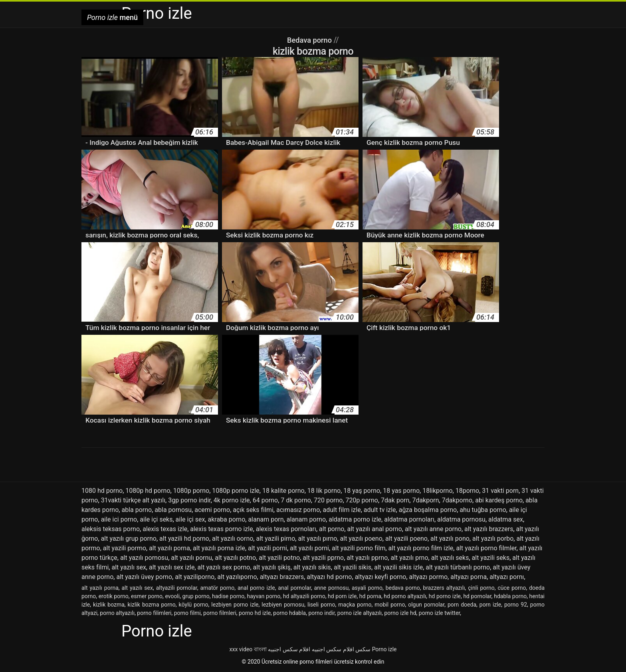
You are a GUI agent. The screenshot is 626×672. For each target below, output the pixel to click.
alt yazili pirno (275, 539)
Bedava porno (310, 40)
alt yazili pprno (323, 558)
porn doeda (462, 605)
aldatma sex (506, 519)
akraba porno (226, 519)
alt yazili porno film (359, 548)
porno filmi (187, 613)
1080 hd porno (102, 491)
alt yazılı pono (450, 539)
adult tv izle (380, 510)
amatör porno (217, 588)
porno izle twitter (439, 613)
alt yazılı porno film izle (421, 548)
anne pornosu (332, 588)
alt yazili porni (267, 548)
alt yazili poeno (406, 539)
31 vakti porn (500, 491)
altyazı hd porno (329, 577)
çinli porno (481, 588)
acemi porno (212, 510)
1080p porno (191, 491)
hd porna (370, 596)
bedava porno (403, 588)
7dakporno (457, 500)
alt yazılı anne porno (433, 529)
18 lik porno (324, 491)
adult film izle (342, 510)
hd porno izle (445, 596)
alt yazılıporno (237, 577)
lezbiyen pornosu (283, 605)
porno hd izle (255, 613)
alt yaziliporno (195, 577)
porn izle (490, 605)
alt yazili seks (491, 558)
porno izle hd (400, 613)
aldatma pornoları (409, 519)
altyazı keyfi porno (381, 577)
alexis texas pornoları (286, 529)
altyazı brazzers (282, 577)
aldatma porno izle (355, 519)
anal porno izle (256, 588)
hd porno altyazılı (405, 596)
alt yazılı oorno (233, 539)
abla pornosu (173, 510)
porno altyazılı (117, 613)
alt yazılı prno (409, 558)
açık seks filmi (253, 510)
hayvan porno (264, 596)
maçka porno (355, 605)
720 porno (328, 500)
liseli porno (321, 605)
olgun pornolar (426, 605)
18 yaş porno (362, 491)
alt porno (332, 529)
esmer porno (147, 596)
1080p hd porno (148, 491)
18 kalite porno (283, 491)
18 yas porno (401, 491)
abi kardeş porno (499, 500)
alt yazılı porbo (493, 539)
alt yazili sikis (353, 567)
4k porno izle (232, 500)
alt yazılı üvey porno (144, 577)
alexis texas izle (165, 529)
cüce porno (512, 588)
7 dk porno (296, 500)
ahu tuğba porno (483, 510)
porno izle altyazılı (360, 613)
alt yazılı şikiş (272, 567)
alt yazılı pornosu (144, 558)
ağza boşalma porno (428, 510)
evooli (172, 596)
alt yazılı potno (235, 558)
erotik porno (114, 596)
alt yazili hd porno (184, 539)
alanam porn (266, 519)
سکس (363, 649)
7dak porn (395, 500)
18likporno (437, 491)
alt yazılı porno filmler (486, 548)
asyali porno (367, 588)
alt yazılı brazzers (489, 529)
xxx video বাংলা (248, 649)
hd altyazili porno (304, 596)
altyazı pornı (507, 577)
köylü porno (194, 605)
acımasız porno (298, 510)
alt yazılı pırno (317, 539)
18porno (467, 491)
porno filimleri (154, 613)
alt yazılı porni (309, 548)
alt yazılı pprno (367, 558)
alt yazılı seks (450, 558)
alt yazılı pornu (191, 558)
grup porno (196, 596)
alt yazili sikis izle (398, 567)
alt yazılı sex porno (224, 567)
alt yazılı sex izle (172, 567)
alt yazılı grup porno (129, 539)
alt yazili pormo (125, 548)
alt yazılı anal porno (375, 529)
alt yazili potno (279, 558)
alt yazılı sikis (312, 567)
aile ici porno (119, 519)
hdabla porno (510, 596)
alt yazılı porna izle (219, 548)
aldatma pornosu (461, 519)
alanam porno (306, 519)
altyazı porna (469, 577)
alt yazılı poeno (361, 539)
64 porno (265, 500)
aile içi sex (190, 519)
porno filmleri (220, 613)
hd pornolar (477, 596)
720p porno (362, 500)
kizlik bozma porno (152, 605)
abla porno (137, 510)
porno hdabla (289, 613)
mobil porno (390, 605)
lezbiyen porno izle (235, 605)
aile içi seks (156, 519)
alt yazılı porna (169, 548)
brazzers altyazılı (444, 588)
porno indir (321, 613)
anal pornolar (294, 588)
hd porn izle (342, 596)
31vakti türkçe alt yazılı (133, 500)
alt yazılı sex (129, 567)
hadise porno (228, 596)
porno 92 (516, 605)
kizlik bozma (109, 605)
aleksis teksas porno (111, 529)
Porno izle (384, 649)
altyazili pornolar (177, 588)
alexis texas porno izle (221, 529)
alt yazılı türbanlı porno (458, 567)
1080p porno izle (236, 491)
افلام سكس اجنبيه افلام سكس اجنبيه (311, 649)
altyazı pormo (429, 577)
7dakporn (425, 500)
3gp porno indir (189, 500)
